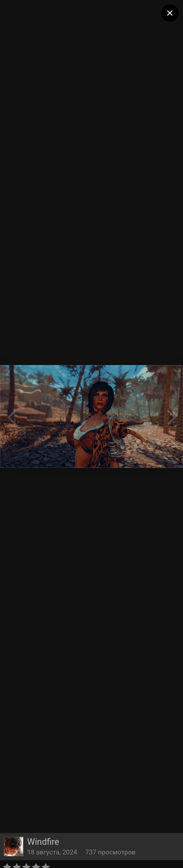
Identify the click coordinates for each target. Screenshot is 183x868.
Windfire (43, 842)
